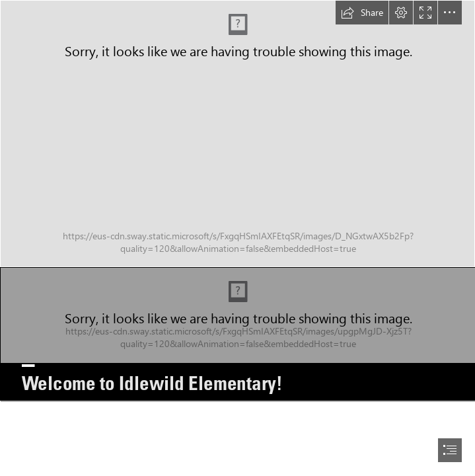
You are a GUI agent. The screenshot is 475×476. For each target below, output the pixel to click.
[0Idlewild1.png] (237, 334)
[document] (237, 238)
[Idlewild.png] (237, 134)
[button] (362, 13)
